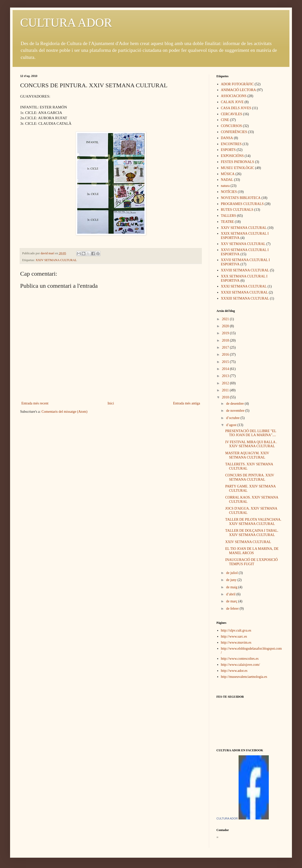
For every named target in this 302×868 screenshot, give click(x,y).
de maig (232, 587)
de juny (232, 580)
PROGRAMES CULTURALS (242, 204)
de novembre (236, 411)
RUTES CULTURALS (237, 210)
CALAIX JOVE (232, 102)
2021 (226, 319)
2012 (226, 383)
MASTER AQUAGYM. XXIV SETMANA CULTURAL (247, 455)
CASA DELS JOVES (236, 108)
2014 (226, 369)
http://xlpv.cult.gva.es (236, 630)
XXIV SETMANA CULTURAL (56, 260)
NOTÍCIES (229, 192)
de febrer (233, 609)
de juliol (232, 573)
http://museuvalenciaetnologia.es (244, 677)
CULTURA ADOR (66, 23)
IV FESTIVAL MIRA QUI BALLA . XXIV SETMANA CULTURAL (251, 444)
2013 (226, 376)
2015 (226, 362)
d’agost (232, 425)
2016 (226, 355)
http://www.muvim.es (236, 643)
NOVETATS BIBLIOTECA (241, 198)
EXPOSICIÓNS (232, 156)
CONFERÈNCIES (234, 132)
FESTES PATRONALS (238, 162)
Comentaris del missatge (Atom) (64, 412)
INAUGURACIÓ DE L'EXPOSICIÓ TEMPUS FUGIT (252, 562)
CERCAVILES (232, 114)
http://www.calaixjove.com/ (240, 665)
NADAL (227, 180)
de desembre (235, 404)
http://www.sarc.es (234, 636)
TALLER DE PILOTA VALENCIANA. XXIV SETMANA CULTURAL (253, 522)
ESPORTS (228, 150)
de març (232, 601)
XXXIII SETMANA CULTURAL (245, 298)
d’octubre (233, 418)
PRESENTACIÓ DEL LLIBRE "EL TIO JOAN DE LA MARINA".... (251, 433)
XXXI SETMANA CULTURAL (244, 286)
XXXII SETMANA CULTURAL (244, 292)
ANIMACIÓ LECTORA (238, 90)
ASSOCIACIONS (234, 96)
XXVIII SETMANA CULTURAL (245, 270)
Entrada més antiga (187, 403)
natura (225, 186)
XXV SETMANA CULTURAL (243, 244)
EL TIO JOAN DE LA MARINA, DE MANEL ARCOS (252, 551)
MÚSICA (228, 174)
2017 (226, 347)
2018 (226, 340)
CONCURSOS (232, 126)
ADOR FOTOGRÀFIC (237, 84)
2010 (226, 397)
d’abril (231, 594)
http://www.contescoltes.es (240, 659)
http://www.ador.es (234, 671)
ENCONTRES (231, 144)
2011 (226, 390)
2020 (226, 326)
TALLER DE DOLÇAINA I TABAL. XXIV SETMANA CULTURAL (252, 533)
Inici (111, 403)
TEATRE (228, 222)
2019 (226, 333)
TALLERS (229, 216)
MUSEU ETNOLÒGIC (238, 168)
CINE (225, 120)
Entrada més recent (35, 403)
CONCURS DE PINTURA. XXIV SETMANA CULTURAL (250, 477)
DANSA (227, 138)
